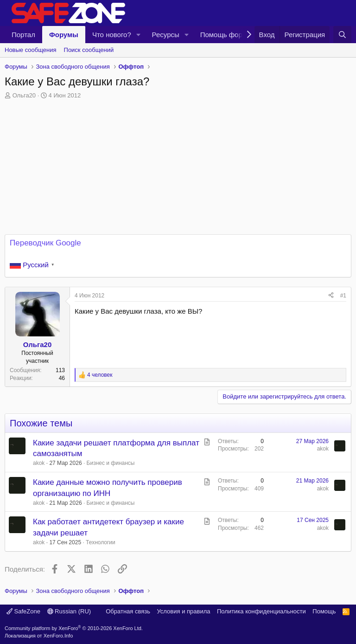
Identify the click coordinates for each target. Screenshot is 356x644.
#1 (343, 296)
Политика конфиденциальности (261, 611)
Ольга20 (24, 95)
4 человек (100, 375)
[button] (139, 35)
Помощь (324, 611)
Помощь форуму (227, 35)
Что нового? (112, 35)
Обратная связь (128, 611)
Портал (23, 35)
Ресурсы (166, 35)
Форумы (64, 35)
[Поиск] (342, 35)
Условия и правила (183, 611)
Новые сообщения (31, 50)
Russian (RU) (69, 611)
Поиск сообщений (89, 50)
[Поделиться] (331, 296)
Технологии (101, 542)
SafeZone (23, 611)
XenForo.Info (58, 636)
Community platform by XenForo (74, 628)
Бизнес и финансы (111, 463)
